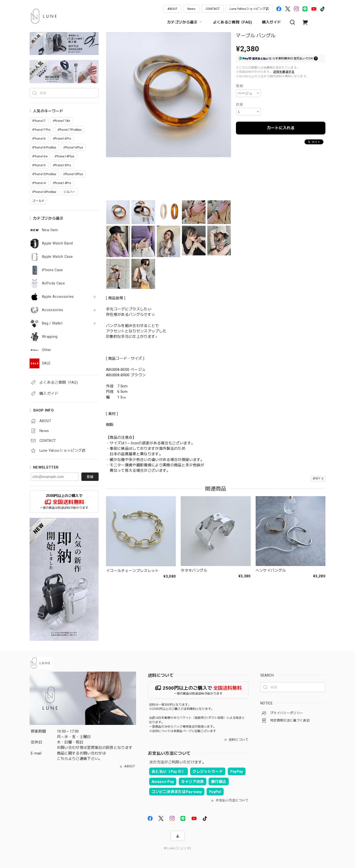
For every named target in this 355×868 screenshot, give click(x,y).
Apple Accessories (58, 297)
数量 (240, 104)
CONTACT (213, 9)
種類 (240, 86)
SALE (46, 363)
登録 (90, 477)
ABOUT (172, 9)
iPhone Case (53, 270)
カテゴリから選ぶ (185, 22)
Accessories (53, 310)
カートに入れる (281, 128)
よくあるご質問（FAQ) (233, 22)
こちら (63, 759)
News (191, 9)
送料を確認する (284, 72)
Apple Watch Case (57, 257)
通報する (318, 479)
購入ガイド (272, 22)
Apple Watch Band (57, 243)
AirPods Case (53, 283)
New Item (50, 230)
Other (47, 350)
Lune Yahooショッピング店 (249, 9)
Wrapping (50, 337)
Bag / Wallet (52, 323)
